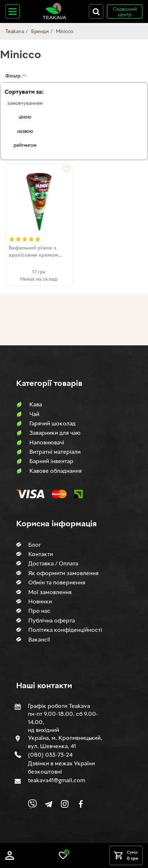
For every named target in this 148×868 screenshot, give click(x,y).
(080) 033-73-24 (50, 755)
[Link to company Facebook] (81, 804)
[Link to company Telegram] (49, 804)
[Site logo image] (54, 18)
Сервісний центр (125, 11)
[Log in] (10, 858)
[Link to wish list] (63, 858)
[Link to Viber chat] (32, 804)
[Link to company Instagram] (65, 804)
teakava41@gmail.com (57, 780)
